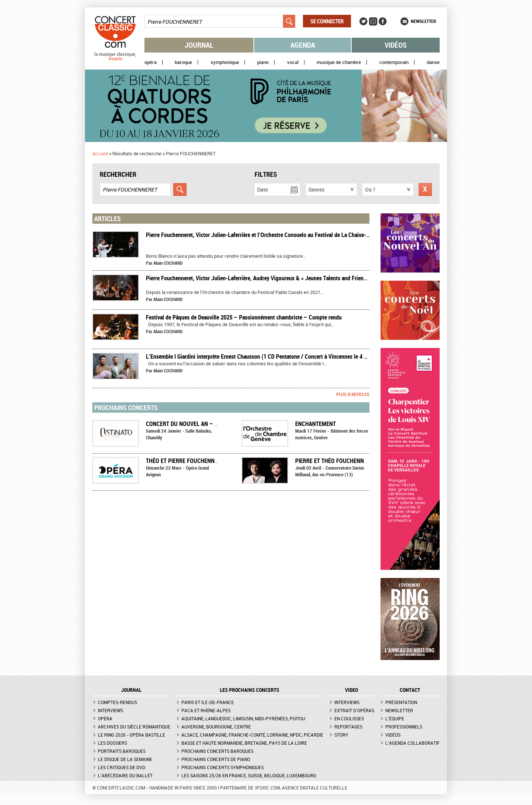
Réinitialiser (425, 190)
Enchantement (316, 424)
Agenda (303, 45)
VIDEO (352, 690)
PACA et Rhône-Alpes (206, 710)
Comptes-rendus (117, 702)
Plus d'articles (353, 394)
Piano (263, 62)
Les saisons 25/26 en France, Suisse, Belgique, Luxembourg (249, 775)
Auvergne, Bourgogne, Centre (216, 727)
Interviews (110, 710)
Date (262, 190)
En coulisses (349, 718)
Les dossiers (112, 743)
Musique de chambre (339, 62)
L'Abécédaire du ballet (125, 775)
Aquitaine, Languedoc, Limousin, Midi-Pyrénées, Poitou (243, 718)
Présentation (401, 702)
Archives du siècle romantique (134, 727)
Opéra (151, 62)
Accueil (100, 153)
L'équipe (395, 718)
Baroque (183, 62)
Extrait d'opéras (354, 710)
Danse (433, 62)
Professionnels (404, 727)
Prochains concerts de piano (216, 759)
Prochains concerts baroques (217, 751)
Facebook (383, 21)
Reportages (348, 727)
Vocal (293, 62)
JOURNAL (131, 690)
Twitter (364, 21)
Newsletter (423, 21)
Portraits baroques (122, 751)
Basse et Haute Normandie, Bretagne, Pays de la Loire (244, 743)
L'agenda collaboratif (412, 743)
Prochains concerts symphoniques (223, 767)
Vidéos (396, 45)
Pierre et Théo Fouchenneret (336, 461)
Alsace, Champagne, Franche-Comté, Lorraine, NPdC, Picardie (252, 735)
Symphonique (225, 62)
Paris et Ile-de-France (208, 702)
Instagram (373, 21)
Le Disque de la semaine (125, 759)
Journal (199, 45)
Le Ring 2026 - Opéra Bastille (132, 735)
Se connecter (327, 21)
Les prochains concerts (250, 690)
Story (341, 735)
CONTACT (410, 690)
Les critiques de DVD (122, 767)
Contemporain (394, 62)
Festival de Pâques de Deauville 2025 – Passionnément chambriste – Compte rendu (244, 317)
